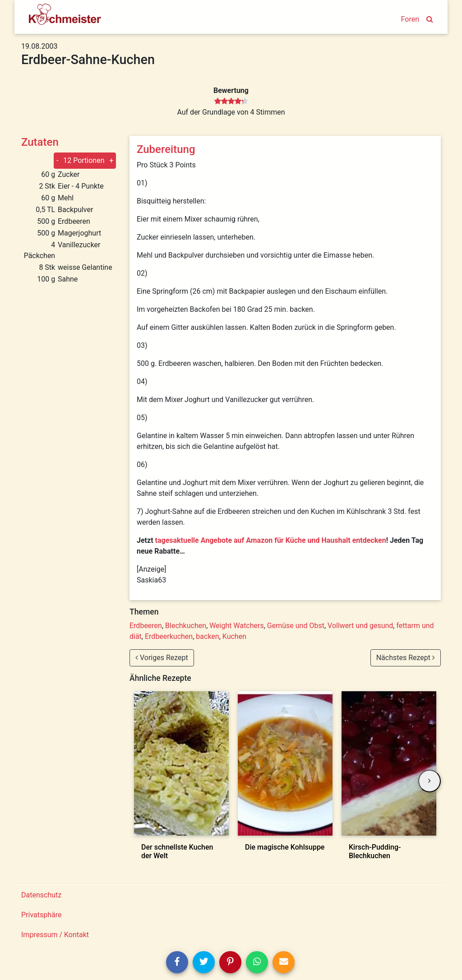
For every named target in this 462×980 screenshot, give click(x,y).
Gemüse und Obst (296, 626)
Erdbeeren (146, 626)
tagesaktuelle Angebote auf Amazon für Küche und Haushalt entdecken (271, 540)
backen (207, 636)
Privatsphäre (42, 915)
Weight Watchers (237, 626)
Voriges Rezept (162, 658)
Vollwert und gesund (360, 626)
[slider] (231, 102)
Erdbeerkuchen (169, 636)
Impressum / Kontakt (55, 935)
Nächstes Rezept (406, 658)
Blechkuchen (186, 626)
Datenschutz (41, 895)
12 (84, 160)
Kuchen (234, 636)
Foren (410, 19)
